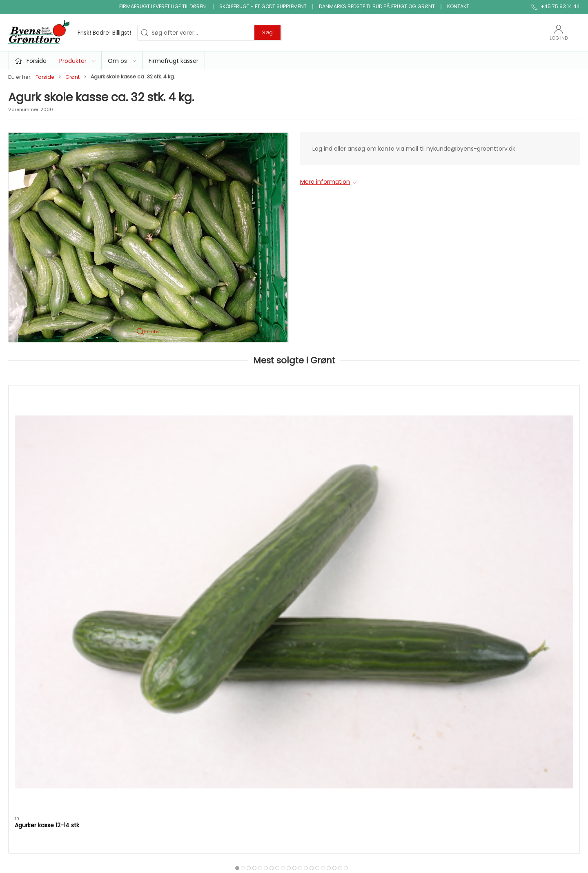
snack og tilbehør (323, 714)
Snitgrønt (217, 726)
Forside (45, 77)
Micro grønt (220, 690)
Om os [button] (122, 61)
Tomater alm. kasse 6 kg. (166, 478)
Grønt (72, 77)
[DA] (70, 33)
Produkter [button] (78, 61)
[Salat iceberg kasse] (410, 428)
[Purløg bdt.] (294, 428)
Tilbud (213, 656)
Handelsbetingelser (426, 714)
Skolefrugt (413, 690)
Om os (409, 656)
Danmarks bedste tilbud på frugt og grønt (377, 6)
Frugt (212, 667)
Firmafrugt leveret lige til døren (163, 6)
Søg (267, 32)
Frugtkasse (314, 726)
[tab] (283, 521)
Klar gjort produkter (326, 656)
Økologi (309, 690)
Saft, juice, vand (321, 702)
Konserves (219, 714)
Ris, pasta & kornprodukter (336, 679)
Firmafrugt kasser (174, 61)
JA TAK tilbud (417, 702)
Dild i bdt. (490, 478)
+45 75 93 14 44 (31, 669)
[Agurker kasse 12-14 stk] (63, 428)
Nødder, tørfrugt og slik (236, 702)
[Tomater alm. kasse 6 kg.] (178, 428)
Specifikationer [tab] (36, 566)
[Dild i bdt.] (525, 428)
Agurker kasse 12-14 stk (47, 478)
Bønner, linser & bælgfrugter (339, 667)
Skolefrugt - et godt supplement (263, 6)
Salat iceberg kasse (389, 478)
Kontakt (458, 6)
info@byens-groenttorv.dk (46, 678)
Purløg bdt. (261, 478)
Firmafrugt (414, 679)
